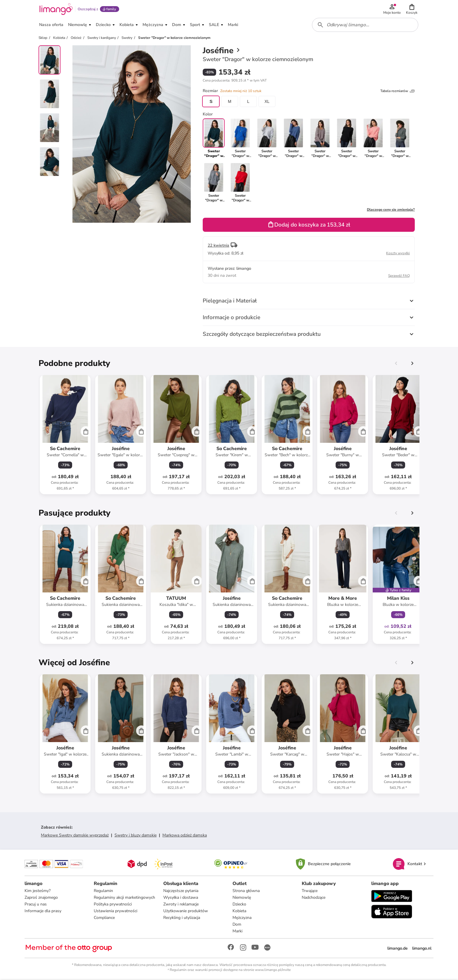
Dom (237, 925)
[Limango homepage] (56, 9)
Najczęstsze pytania (181, 892)
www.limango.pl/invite (273, 971)
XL (267, 102)
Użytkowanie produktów (186, 912)
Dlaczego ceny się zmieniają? (391, 210)
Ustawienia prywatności (116, 912)
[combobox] (365, 26)
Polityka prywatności (113, 905)
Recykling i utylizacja (182, 918)
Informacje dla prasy (43, 912)
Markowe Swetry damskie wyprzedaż (75, 836)
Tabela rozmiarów (398, 92)
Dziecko (239, 905)
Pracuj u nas (36, 905)
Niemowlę (242, 898)
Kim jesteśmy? (38, 892)
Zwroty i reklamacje (181, 905)
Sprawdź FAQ (399, 276)
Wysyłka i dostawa (181, 898)
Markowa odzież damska (185, 836)
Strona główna (246, 892)
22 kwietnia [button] (218, 246)
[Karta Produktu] (65, 435)
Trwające (310, 892)
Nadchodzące (314, 898)
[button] (412, 9)
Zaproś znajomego (41, 898)
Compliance (104, 918)
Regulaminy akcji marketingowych (124, 898)
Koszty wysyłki (398, 254)
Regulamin (103, 892)
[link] (240, 139)
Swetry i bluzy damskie (136, 836)
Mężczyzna (242, 918)
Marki (237, 932)
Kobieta (239, 912)
